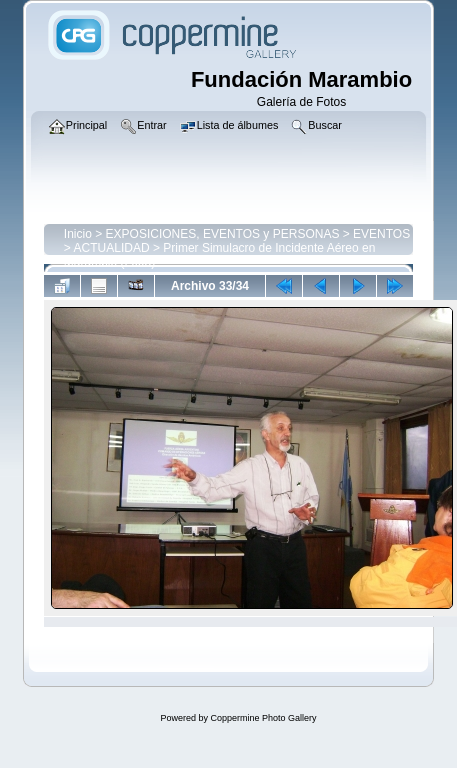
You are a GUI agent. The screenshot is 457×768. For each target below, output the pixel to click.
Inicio (78, 234)
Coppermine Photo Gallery (263, 718)
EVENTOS (381, 234)
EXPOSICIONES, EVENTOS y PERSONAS (223, 234)
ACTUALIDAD (112, 248)
